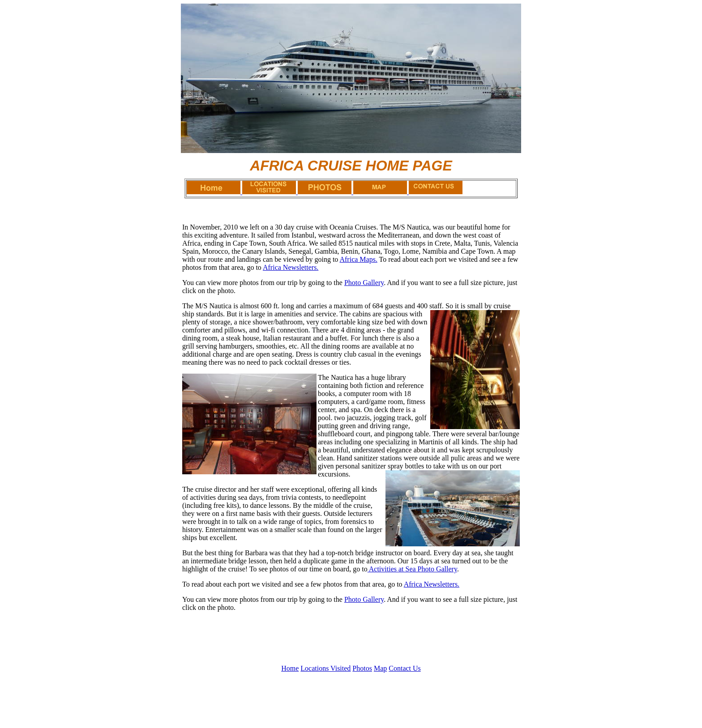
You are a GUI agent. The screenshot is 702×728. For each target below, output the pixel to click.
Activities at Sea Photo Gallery (412, 569)
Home (290, 668)
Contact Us (405, 668)
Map (380, 668)
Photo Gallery (364, 283)
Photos (362, 668)
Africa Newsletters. (291, 267)
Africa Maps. (358, 259)
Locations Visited (325, 668)
